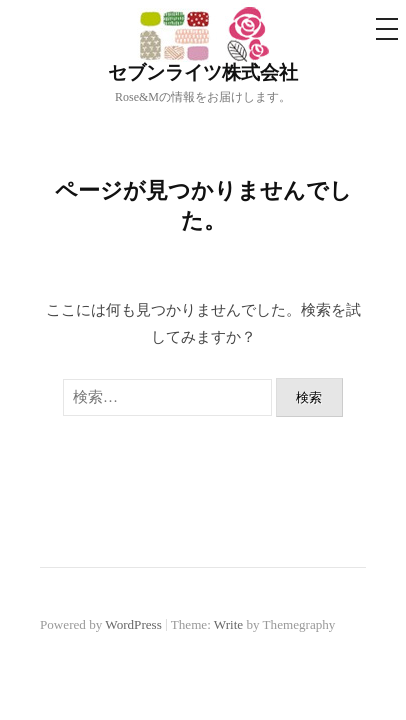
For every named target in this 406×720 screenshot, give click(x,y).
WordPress (133, 624)
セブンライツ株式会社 (203, 72)
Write (228, 624)
